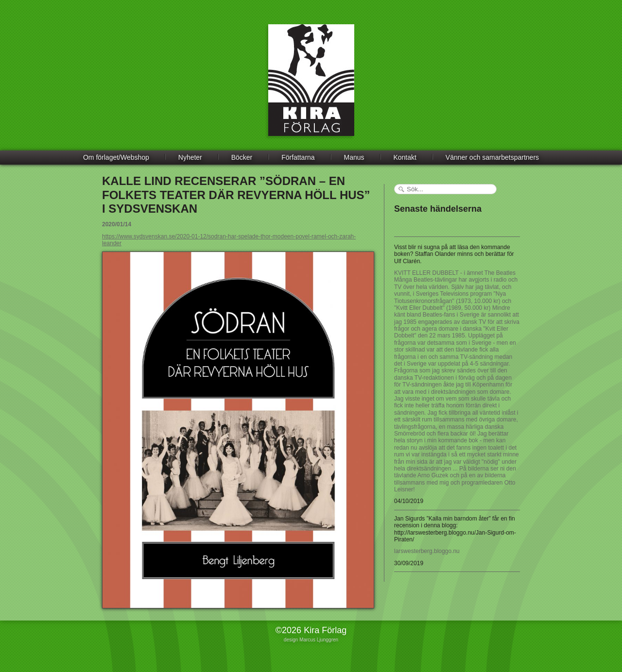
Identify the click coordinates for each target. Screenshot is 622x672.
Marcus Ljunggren (319, 640)
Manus (354, 157)
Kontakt (405, 157)
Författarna (298, 157)
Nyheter (190, 157)
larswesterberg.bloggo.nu (427, 551)
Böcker (242, 157)
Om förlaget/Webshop (116, 157)
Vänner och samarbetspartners (492, 157)
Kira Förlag (311, 87)
